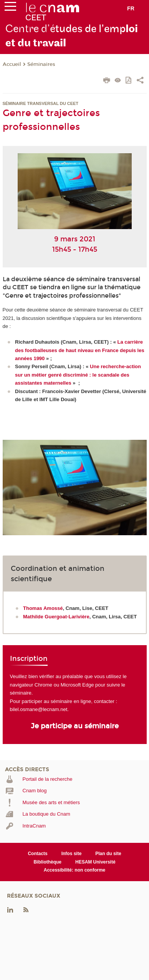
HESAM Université (95, 862)
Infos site (72, 854)
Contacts (37, 854)
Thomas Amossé (43, 608)
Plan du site (108, 854)
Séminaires (41, 64)
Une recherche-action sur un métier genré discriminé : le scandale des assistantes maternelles (78, 375)
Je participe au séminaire (75, 726)
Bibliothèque (47, 862)
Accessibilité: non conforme (75, 870)
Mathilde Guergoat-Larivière (56, 617)
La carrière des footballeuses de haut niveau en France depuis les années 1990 (80, 350)
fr (131, 8)
